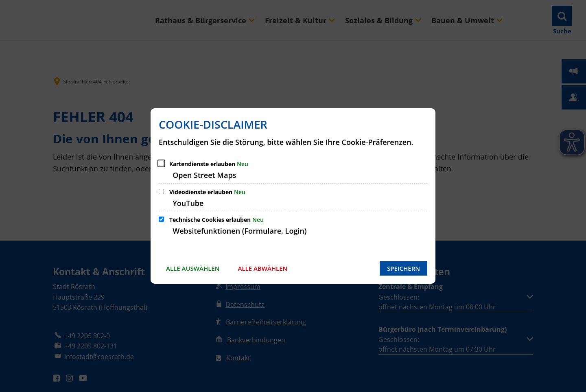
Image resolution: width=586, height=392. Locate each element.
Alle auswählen (193, 268)
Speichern (403, 268)
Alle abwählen (262, 268)
